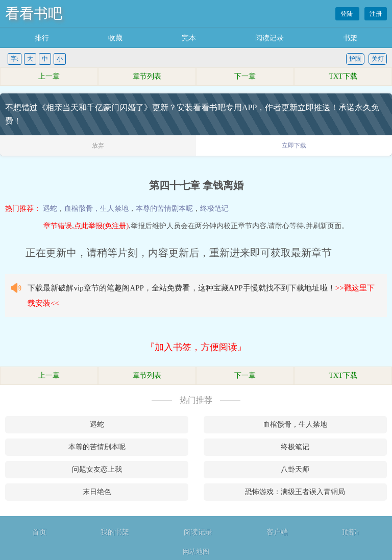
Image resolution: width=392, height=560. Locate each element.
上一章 (49, 76)
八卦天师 (295, 469)
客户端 (277, 532)
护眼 (355, 59)
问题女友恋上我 (97, 469)
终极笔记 (214, 209)
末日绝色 (97, 492)
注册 (376, 14)
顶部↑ (351, 532)
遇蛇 (50, 209)
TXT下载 (343, 76)
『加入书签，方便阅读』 (196, 347)
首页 (39, 532)
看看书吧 (34, 14)
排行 (42, 38)
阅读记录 (269, 38)
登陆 (347, 14)
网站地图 (196, 552)
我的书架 (115, 532)
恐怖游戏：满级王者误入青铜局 (295, 492)
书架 (350, 38)
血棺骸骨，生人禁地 (96, 209)
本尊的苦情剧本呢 (164, 209)
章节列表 (147, 76)
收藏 (115, 38)
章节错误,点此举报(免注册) (86, 226)
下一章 (245, 76)
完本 (189, 38)
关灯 (378, 59)
